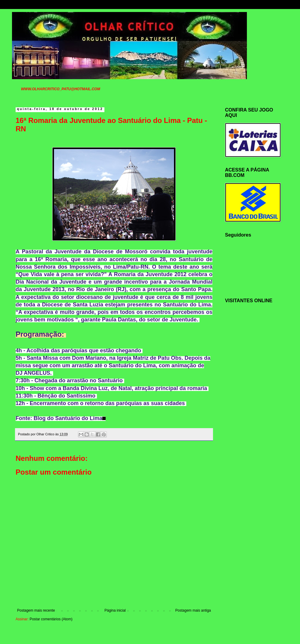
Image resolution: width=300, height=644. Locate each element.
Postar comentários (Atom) (51, 619)
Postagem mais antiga (193, 610)
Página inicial (115, 610)
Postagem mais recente (36, 610)
